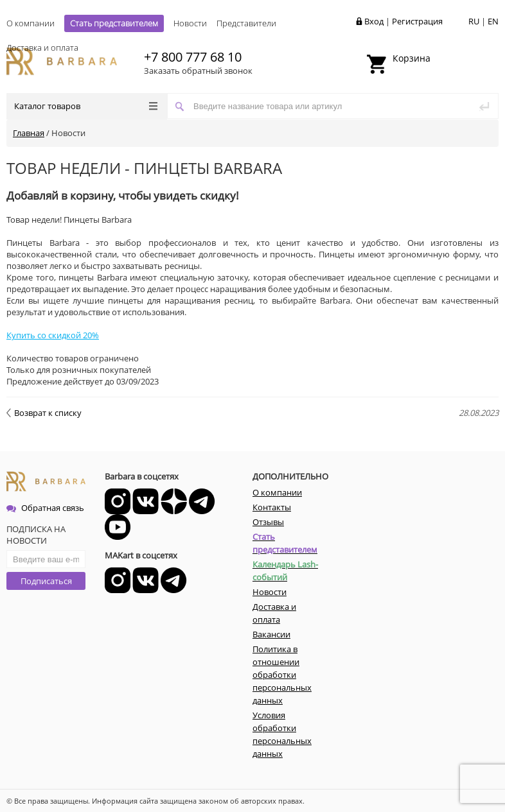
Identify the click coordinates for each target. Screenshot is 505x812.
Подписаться (46, 581)
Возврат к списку (44, 413)
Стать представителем (114, 23)
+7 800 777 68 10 (193, 57)
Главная (29, 133)
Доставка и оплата (42, 48)
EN (493, 21)
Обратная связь (45, 508)
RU (474, 21)
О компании (31, 23)
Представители (246, 23)
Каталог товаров (86, 106)
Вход (374, 21)
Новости (190, 23)
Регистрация (417, 21)
